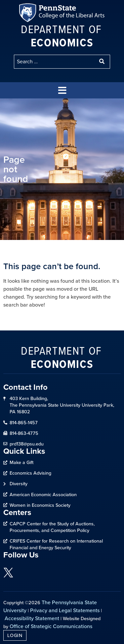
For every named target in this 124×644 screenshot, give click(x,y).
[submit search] (103, 62)
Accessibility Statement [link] (32, 618)
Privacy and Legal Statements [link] (65, 610)
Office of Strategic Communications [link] (51, 626)
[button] (62, 90)
